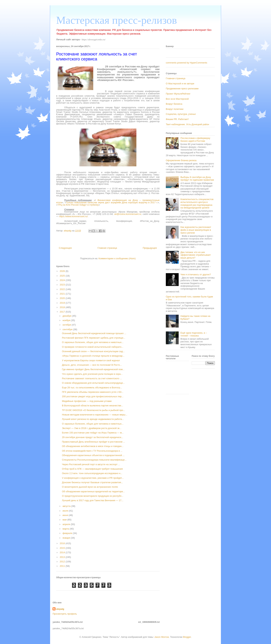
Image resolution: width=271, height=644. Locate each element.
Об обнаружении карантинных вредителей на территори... (93, 491)
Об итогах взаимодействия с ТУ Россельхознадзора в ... (92, 451)
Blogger (187, 637)
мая (65, 520)
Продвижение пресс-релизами (182, 89)
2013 (63, 557)
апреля (67, 524)
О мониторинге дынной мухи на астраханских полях (90, 487)
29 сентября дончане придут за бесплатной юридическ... (92, 437)
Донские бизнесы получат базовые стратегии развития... (92, 482)
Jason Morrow (162, 637)
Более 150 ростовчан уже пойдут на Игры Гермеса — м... (93, 433)
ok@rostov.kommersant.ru (128, 214)
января (67, 538)
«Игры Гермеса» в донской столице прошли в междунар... (93, 356)
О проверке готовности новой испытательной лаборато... (93, 347)
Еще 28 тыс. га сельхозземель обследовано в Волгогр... (92, 388)
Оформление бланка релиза (181, 160)
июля (66, 511)
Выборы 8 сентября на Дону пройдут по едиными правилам (197, 179)
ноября (67, 320)
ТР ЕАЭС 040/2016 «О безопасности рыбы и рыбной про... (93, 410)
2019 (63, 303)
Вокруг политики (175, 109)
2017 (63, 312)
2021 (63, 294)
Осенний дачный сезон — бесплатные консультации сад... (93, 351)
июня (66, 515)
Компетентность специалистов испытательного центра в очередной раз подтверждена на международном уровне (197, 203)
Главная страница (107, 248)
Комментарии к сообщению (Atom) (117, 258)
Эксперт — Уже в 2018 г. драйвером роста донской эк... (92, 428)
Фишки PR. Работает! (177, 119)
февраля (68, 533)
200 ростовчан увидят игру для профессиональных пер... (93, 396)
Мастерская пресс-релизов (117, 20)
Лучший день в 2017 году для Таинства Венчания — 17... (93, 500)
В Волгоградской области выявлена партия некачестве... (92, 406)
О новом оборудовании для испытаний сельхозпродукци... (93, 383)
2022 (63, 289)
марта (66, 529)
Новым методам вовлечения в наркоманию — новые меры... (94, 415)
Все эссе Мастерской (177, 99)
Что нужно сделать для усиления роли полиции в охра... (92, 374)
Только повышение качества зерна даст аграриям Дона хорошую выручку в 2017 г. (112, 202)
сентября (68, 329)
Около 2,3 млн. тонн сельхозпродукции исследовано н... (92, 473)
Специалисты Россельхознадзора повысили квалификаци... (94, 460)
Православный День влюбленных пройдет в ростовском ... (93, 442)
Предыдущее (150, 248)
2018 (63, 307)
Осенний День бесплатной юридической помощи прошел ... (94, 333)
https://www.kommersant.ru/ (73, 216)
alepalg (60, 609)
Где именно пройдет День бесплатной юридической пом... (93, 369)
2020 (63, 298)
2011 (63, 566)
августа (67, 506)
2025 (63, 276)
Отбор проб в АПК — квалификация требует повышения (92, 469)
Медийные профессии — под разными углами (87, 401)
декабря (67, 316)
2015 (63, 548)
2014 (63, 552)
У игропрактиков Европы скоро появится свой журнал (91, 360)
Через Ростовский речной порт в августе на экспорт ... (91, 464)
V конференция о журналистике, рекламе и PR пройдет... (93, 478)
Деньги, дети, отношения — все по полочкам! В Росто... (92, 365)
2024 (63, 280)
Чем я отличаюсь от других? (196, 274)
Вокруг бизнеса (174, 104)
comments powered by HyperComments (186, 63)
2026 (63, 271)
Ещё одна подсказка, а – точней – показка (194, 334)
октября (67, 325)
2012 (63, 562)
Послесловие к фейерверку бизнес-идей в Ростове (195, 140)
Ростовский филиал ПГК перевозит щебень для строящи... (93, 338)
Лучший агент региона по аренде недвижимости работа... (93, 419)
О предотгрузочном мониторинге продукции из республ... (93, 496)
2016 (63, 543)
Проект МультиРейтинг (178, 94)
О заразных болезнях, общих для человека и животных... (93, 342)
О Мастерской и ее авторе (180, 84)
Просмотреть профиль (65, 614)
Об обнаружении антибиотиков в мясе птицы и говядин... (93, 446)
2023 (63, 285)
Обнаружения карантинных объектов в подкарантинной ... (93, 455)
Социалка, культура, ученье (181, 114)
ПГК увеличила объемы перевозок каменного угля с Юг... (93, 392)
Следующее (65, 248)
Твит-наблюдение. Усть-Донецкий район (187, 124)
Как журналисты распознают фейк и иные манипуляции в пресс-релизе (196, 230)
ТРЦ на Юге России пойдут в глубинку (78, 205)
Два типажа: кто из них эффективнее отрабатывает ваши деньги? (196, 255)
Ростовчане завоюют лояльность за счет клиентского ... (92, 378)
